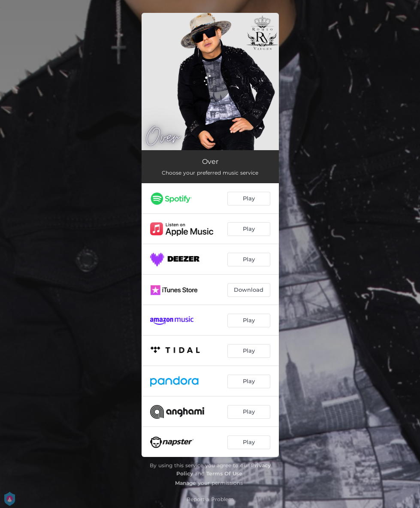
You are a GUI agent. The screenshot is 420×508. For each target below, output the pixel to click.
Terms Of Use (224, 473)
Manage (186, 483)
